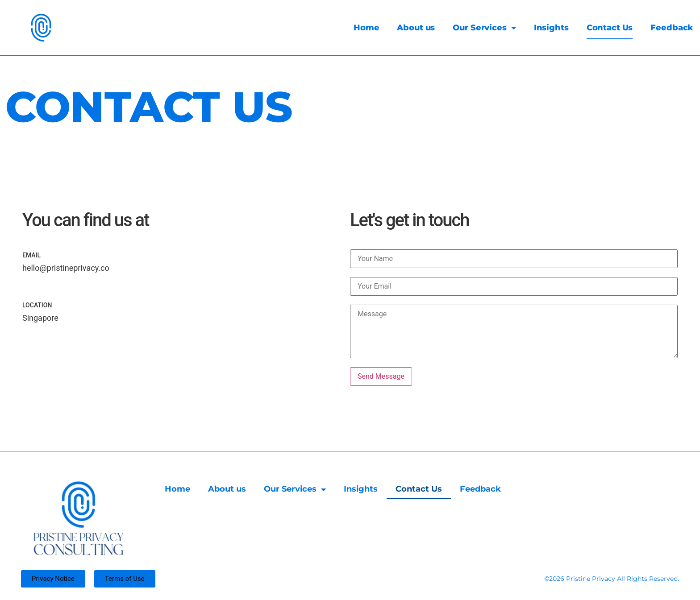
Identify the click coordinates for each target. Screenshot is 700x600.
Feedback (662, 28)
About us (406, 28)
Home (357, 28)
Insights (542, 28)
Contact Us (600, 28)
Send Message (381, 376)
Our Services (475, 28)
